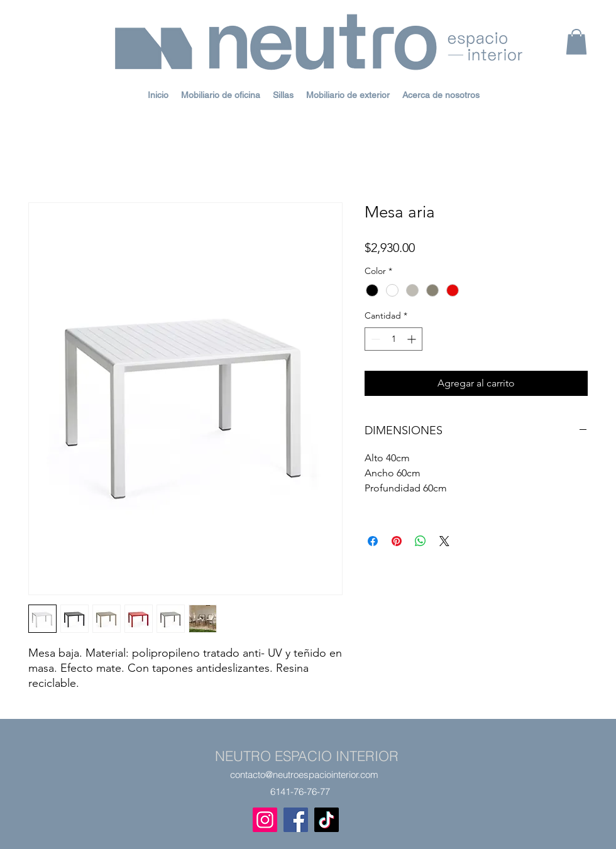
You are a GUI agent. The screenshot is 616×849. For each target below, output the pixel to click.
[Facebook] (296, 820)
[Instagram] (265, 820)
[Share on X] (444, 541)
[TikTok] (327, 820)
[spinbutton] (393, 339)
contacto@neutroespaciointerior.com (304, 775)
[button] (576, 42)
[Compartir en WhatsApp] (421, 541)
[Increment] (413, 339)
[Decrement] (374, 339)
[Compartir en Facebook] (373, 541)
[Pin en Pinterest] (397, 541)
